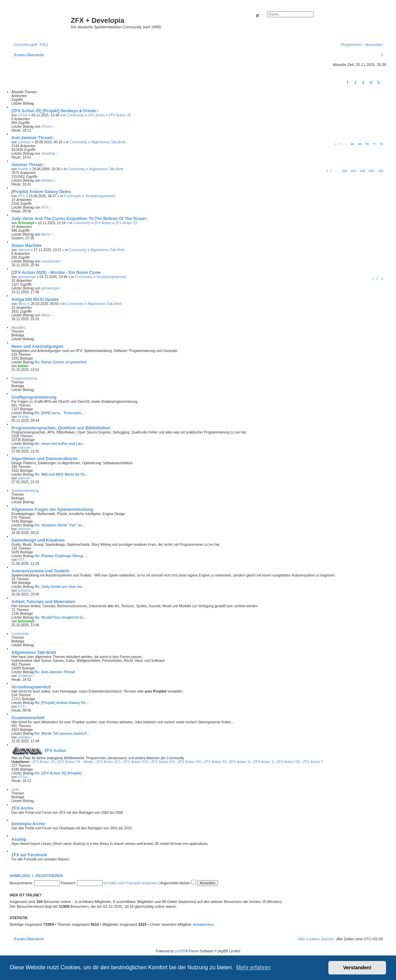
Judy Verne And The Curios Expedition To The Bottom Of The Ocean (78, 219)
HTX (21, 196)
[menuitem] (43, 45)
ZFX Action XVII (135, 762)
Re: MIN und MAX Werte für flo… (62, 474)
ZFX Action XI (239, 762)
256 (381, 171)
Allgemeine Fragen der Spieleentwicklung (52, 510)
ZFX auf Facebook (29, 855)
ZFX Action (96, 115)
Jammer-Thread (27, 165)
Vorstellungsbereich (100, 196)
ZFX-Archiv (22, 808)
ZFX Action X (263, 762)
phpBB (180, 951)
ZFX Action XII (215, 762)
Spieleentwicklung (25, 491)
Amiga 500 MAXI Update (35, 299)
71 (374, 144)
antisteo (47, 180)
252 (344, 171)
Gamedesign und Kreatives (38, 540)
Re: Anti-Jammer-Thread (55, 672)
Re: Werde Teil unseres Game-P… (62, 734)
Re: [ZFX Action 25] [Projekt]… (60, 773)
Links (15, 789)
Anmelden (20, 876)
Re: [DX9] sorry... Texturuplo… (60, 413)
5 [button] (379, 82)
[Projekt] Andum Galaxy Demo (41, 192)
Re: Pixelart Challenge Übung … (61, 556)
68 (352, 144)
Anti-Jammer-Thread (32, 138)
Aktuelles (18, 328)
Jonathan (48, 154)
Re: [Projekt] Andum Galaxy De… (62, 703)
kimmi (23, 366)
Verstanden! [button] (357, 968)
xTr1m (23, 115)
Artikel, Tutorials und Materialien (43, 602)
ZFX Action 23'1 (108, 762)
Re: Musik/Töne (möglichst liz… (61, 617)
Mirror (46, 234)
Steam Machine (26, 246)
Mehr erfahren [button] (253, 967)
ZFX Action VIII (288, 762)
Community (75, 115)
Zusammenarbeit (28, 718)
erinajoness (203, 924)
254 (362, 171)
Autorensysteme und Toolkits (40, 571)
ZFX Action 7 (312, 762)
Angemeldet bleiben (178, 883)
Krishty (23, 169)
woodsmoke (51, 261)
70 (367, 144)
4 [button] (371, 82)
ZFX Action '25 (120, 115)
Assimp (19, 839)
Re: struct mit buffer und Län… (60, 444)
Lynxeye (24, 142)
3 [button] (363, 82)
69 (359, 144)
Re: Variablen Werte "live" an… (60, 525)
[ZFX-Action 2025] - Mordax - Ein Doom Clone (56, 273)
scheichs (25, 591)
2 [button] (355, 82)
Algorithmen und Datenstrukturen (44, 459)
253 (353, 171)
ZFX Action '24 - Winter (75, 762)
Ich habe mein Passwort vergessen (131, 883)
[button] (385, 82)
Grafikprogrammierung (34, 397)
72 (382, 144)
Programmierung (24, 378)
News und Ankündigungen (37, 346)
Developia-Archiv (28, 824)
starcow (24, 250)
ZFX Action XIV (162, 762)
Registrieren (49, 876)
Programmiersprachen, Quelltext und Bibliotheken (61, 428)
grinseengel (27, 277)
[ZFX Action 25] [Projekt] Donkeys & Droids (54, 111)
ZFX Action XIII (189, 762)
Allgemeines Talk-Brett (108, 142)
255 (371, 171)
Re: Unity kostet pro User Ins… (60, 587)
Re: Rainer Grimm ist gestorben (61, 362)
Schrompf (26, 223)
